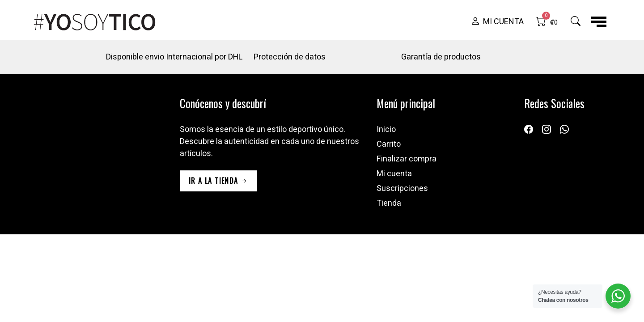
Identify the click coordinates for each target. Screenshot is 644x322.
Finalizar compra (407, 159)
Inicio (386, 129)
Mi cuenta (394, 174)
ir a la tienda (218, 181)
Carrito (389, 144)
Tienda (389, 203)
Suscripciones (402, 189)
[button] (497, 22)
